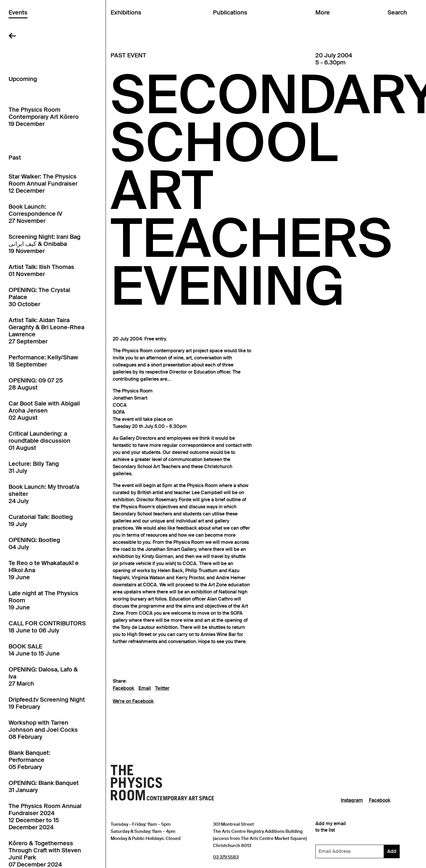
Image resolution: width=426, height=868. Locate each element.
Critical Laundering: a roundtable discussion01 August (39, 441)
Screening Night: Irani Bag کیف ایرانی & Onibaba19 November (45, 244)
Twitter (162, 688)
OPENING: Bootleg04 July (34, 543)
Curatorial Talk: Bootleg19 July (41, 520)
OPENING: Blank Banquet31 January (44, 786)
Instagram (352, 800)
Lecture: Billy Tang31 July (34, 467)
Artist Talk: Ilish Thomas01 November (41, 270)
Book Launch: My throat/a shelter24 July (44, 494)
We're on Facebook (133, 701)
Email (145, 688)
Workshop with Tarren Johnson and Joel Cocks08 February (43, 730)
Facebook (124, 688)
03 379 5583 (226, 857)
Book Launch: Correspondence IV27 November (35, 214)
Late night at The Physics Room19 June (43, 600)
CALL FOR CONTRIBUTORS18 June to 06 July (47, 627)
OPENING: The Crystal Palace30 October (39, 297)
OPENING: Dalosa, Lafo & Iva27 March (43, 676)
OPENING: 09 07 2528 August (36, 384)
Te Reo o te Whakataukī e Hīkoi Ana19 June (44, 570)
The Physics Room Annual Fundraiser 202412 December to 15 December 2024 (45, 817)
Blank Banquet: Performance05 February (29, 760)
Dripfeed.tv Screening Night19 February (47, 703)
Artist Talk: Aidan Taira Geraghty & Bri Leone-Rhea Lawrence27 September (46, 331)
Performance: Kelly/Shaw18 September (43, 361)
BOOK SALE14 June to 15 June (34, 650)
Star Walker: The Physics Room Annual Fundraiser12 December (43, 184)
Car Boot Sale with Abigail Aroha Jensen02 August (44, 411)
